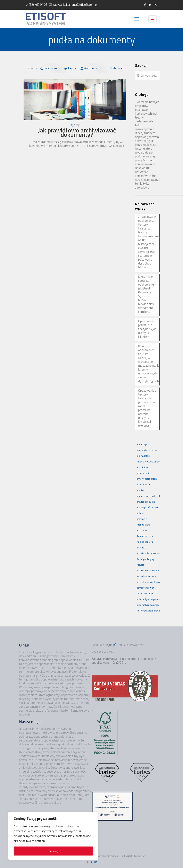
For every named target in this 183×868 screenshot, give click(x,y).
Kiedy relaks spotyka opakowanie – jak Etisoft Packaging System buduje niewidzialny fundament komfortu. (147, 294)
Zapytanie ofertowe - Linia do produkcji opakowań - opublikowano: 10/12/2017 (125, 661)
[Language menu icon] (152, 19)
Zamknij (53, 851)
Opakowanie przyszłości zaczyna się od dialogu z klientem (147, 329)
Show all (116, 68)
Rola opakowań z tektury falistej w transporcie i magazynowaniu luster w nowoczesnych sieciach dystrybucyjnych (148, 364)
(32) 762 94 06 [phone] (38, 5)
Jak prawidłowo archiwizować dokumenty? (77, 132)
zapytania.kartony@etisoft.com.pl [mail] (75, 5)
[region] (53, 836)
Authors (89, 68)
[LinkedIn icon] (155, 5)
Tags (70, 68)
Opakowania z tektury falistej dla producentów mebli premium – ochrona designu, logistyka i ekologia (147, 408)
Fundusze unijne (102, 645)
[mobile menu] (137, 19)
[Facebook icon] (145, 5)
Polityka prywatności (131, 645)
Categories (50, 68)
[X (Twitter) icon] (150, 5)
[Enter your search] (148, 75)
